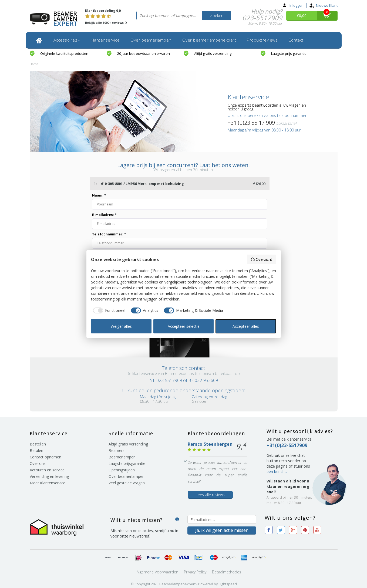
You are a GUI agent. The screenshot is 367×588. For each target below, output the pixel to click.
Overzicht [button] (262, 259)
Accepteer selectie (184, 326)
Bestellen (38, 444)
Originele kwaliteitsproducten (64, 53)
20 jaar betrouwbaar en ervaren (144, 53)
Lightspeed (228, 584)
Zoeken (217, 16)
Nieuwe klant (323, 5)
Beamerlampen (122, 457)
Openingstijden (122, 470)
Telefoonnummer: (109, 234)
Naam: (99, 195)
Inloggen (293, 5)
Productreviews (262, 40)
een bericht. (277, 472)
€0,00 (302, 16)
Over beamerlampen (151, 40)
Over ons (38, 463)
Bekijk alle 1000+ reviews (106, 23)
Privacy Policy (195, 572)
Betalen (36, 450)
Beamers (117, 450)
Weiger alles (121, 326)
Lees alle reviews (210, 495)
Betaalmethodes (227, 572)
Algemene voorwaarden (157, 572)
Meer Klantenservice (48, 483)
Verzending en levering (49, 476)
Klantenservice (105, 40)
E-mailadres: (104, 215)
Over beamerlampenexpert (209, 40)
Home (34, 64)
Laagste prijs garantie (289, 53)
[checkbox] (108, 310)
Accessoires (67, 40)
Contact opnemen (46, 457)
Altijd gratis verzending (213, 53)
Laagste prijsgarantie (127, 463)
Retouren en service (47, 470)
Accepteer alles (246, 326)
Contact (296, 40)
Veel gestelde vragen (127, 483)
